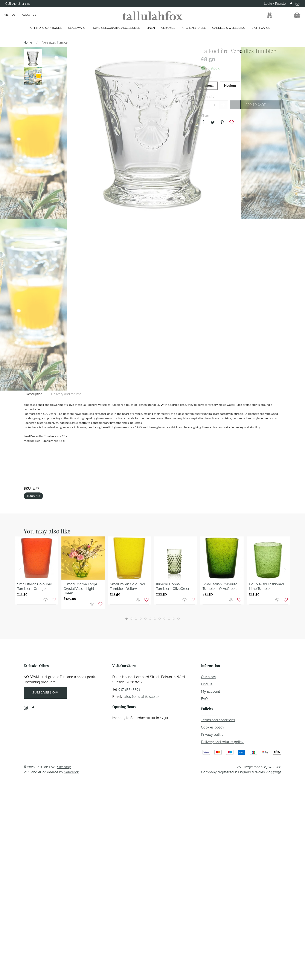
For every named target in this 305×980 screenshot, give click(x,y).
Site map (64, 767)
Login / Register (275, 4)
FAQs (205, 699)
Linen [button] (151, 28)
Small (209, 86)
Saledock (71, 772)
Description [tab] (34, 394)
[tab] (127, 619)
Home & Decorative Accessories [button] (116, 28)
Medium (230, 86)
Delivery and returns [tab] (66, 394)
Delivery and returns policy (222, 742)
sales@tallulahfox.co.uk (141, 697)
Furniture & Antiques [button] (45, 28)
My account (210, 691)
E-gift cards (261, 28)
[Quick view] (46, 599)
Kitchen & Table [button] (194, 28)
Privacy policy (212, 735)
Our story (209, 677)
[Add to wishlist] (54, 599)
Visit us (10, 15)
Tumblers (33, 496)
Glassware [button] (77, 28)
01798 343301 (129, 689)
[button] (270, 15)
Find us (207, 684)
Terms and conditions (218, 720)
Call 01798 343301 (18, 4)
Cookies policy (213, 727)
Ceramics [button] (168, 28)
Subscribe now (45, 693)
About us (29, 15)
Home (28, 42)
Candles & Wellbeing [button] (229, 28)
